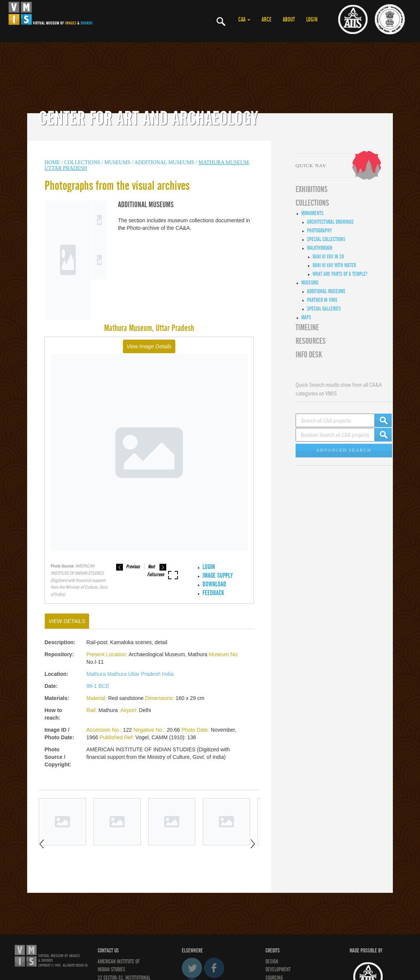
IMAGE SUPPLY (218, 576)
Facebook (214, 968)
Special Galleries (324, 309)
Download (214, 584)
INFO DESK (309, 355)
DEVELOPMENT (278, 969)
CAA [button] (244, 20)
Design (272, 962)
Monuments (312, 213)
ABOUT (289, 20)
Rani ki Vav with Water (334, 265)
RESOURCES (311, 341)
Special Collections (326, 239)
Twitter (192, 968)
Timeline (307, 328)
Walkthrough (320, 248)
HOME (52, 162)
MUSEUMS (117, 162)
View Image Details (149, 346)
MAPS (306, 317)
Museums (310, 283)
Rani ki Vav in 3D (328, 257)
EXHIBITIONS (312, 189)
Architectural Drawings (330, 222)
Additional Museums (164, 162)
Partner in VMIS (322, 300)
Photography (319, 231)
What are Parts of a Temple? (340, 274)
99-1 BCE (98, 686)
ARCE (267, 20)
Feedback (213, 593)
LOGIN (312, 20)
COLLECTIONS (83, 162)
